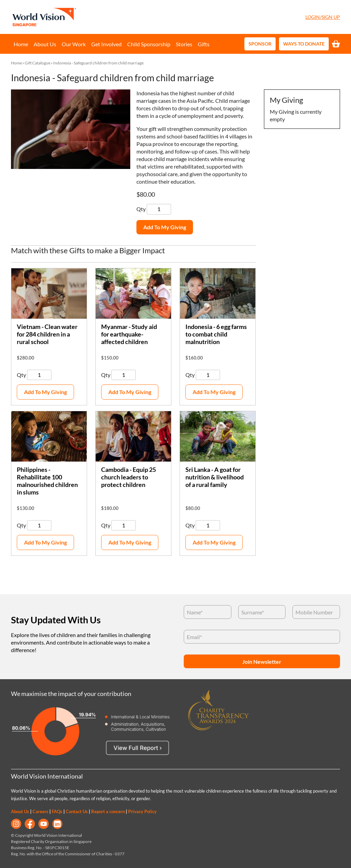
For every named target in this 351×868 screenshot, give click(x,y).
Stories (184, 44)
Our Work (74, 44)
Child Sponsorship (149, 44)
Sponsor (260, 44)
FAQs (57, 811)
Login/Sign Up (323, 17)
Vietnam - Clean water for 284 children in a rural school (47, 334)
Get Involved (106, 44)
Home (21, 44)
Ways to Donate (304, 44)
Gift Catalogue (38, 63)
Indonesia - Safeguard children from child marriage (98, 63)
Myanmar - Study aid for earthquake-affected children (129, 334)
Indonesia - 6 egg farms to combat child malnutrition (216, 334)
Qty (142, 209)
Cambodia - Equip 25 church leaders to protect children (129, 477)
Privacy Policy (142, 811)
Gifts (204, 44)
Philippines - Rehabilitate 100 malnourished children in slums (47, 481)
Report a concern (108, 811)
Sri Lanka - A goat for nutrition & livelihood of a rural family (215, 477)
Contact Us (77, 811)
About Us (45, 44)
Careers (40, 811)
